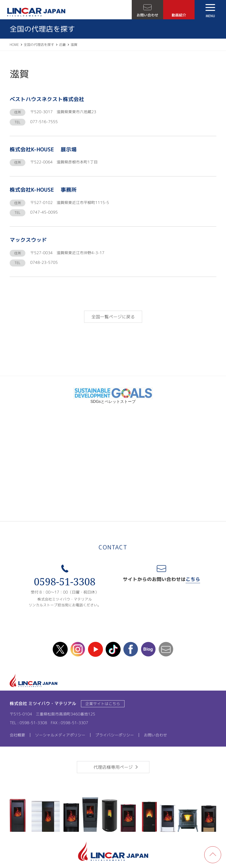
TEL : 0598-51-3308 (28, 723)
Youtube (95, 649)
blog (148, 649)
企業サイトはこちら (103, 704)
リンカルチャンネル (113, 434)
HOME (14, 45)
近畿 (62, 45)
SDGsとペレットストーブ (113, 400)
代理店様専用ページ (113, 767)
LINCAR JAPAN (36, 12)
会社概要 (17, 735)
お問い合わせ (147, 15)
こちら (193, 579)
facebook (131, 649)
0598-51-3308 (65, 582)
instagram (78, 649)
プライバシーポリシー (115, 735)
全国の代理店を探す (39, 45)
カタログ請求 (113, 456)
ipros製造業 (113, 479)
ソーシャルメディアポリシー (60, 735)
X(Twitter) (60, 649)
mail (166, 649)
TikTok (113, 649)
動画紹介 (179, 15)
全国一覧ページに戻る (113, 317)
